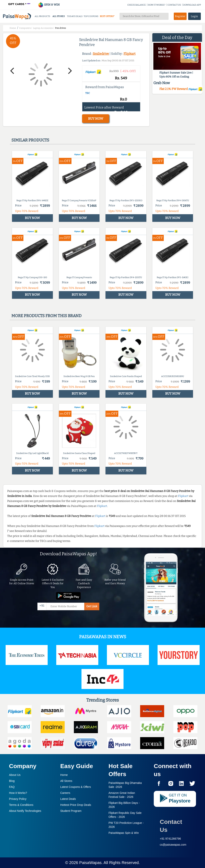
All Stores (66, 781)
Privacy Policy (18, 799)
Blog (12, 781)
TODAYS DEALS (75, 16)
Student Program (71, 811)
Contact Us (171, 826)
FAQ (12, 787)
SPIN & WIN (49, 5)
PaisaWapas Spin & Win (124, 833)
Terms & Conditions (21, 805)
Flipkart (130, 54)
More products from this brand (46, 316)
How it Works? (18, 793)
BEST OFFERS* (107, 16)
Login (194, 16)
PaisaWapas (90, 863)
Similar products (30, 140)
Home (64, 775)
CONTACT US (174, 5)
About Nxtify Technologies (25, 811)
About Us (15, 775)
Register (180, 16)
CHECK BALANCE (137, 5)
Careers (65, 793)
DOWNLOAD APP (192, 5)
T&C (88, 93)
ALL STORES (59, 16)
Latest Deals (68, 799)
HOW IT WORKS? (157, 5)
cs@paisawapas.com (173, 845)
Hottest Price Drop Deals (76, 805)
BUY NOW (96, 119)
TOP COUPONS (91, 16)
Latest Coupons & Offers (76, 787)
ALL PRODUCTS (42, 16)
